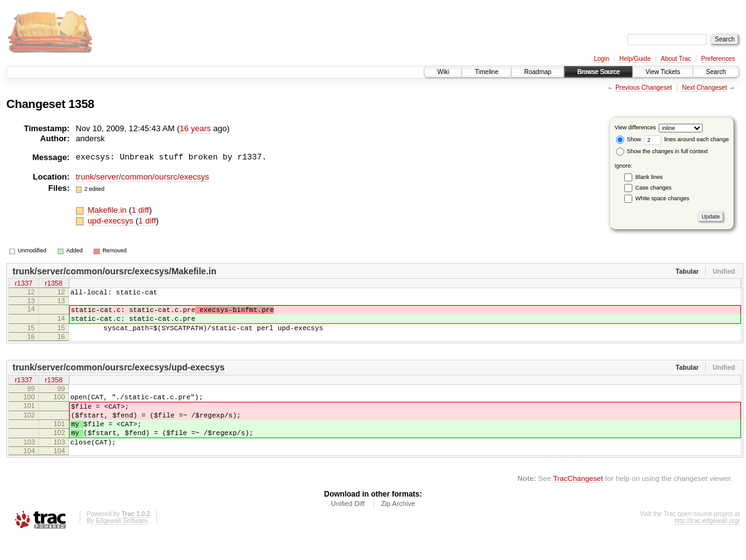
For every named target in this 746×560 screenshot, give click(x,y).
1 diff (140, 210)
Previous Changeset (644, 88)
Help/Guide (635, 59)
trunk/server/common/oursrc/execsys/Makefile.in (114, 271)
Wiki (443, 72)
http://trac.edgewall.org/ (707, 543)
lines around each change (686, 139)
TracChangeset (578, 501)
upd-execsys (111, 221)
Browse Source (598, 72)
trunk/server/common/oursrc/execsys (143, 177)
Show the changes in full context (662, 151)
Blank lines (649, 177)
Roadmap (538, 72)
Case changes (654, 188)
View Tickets (663, 72)
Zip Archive (398, 526)
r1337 (23, 284)
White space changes (662, 198)
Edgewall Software (122, 543)
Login (602, 59)
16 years (195, 128)
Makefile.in (108, 210)
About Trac (676, 59)
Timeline (486, 72)
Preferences (718, 59)
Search (716, 72)
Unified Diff (348, 526)
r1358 (53, 284)
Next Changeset (705, 88)
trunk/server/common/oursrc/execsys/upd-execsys (119, 377)
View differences (635, 127)
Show (629, 139)
